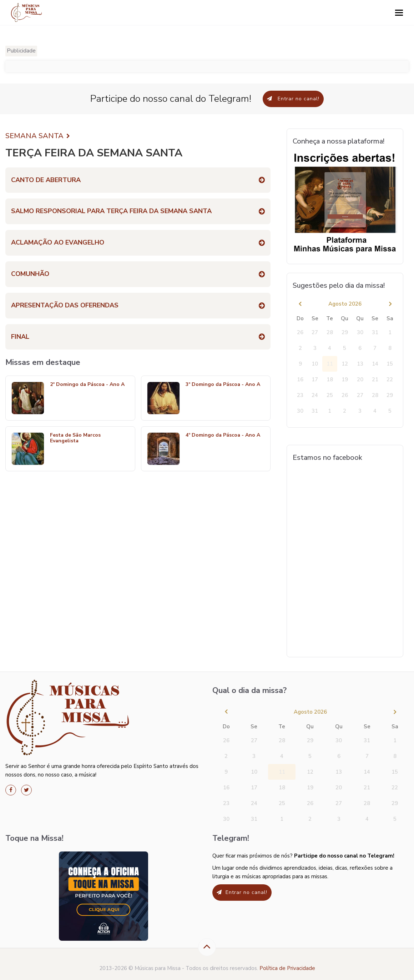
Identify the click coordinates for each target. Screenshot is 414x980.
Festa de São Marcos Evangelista (75, 438)
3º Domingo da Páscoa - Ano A (223, 385)
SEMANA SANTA (38, 136)
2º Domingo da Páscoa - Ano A (87, 385)
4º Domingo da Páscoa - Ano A (223, 435)
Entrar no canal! (293, 99)
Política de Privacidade (287, 968)
